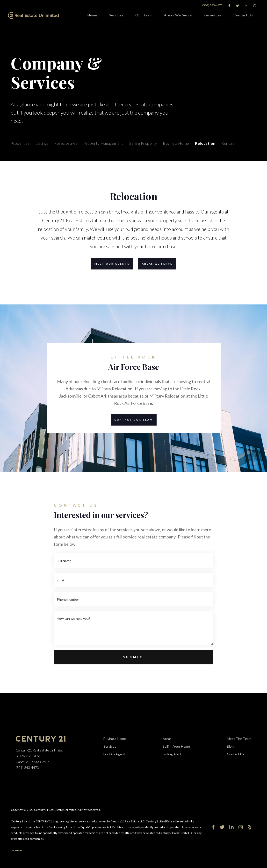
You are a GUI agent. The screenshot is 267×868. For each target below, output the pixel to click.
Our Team (144, 16)
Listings (42, 143)
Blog (230, 746)
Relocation (205, 143)
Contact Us (243, 16)
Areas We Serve (178, 16)
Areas (167, 739)
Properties (20, 143)
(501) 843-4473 (212, 5)
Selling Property (143, 143)
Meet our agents (110, 264)
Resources (213, 16)
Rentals (228, 143)
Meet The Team (239, 739)
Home (92, 15)
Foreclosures (66, 143)
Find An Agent (114, 754)
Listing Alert (176, 754)
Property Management (103, 143)
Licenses (17, 850)
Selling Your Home (176, 746)
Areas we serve (155, 264)
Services (116, 16)
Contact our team (132, 420)
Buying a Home (176, 143)
